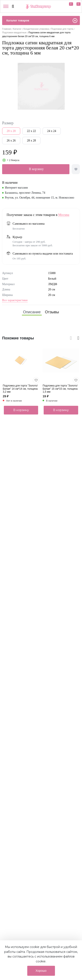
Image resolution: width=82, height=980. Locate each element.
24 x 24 (52, 131)
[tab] (32, 312)
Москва (64, 215)
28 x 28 (32, 141)
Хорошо (41, 971)
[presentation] (70, 337)
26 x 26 (11, 141)
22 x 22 (32, 131)
